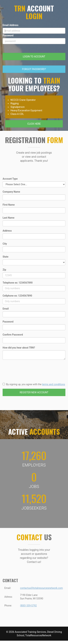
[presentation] (29, 369)
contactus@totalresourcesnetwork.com (41, 588)
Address (7, 231)
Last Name (9, 218)
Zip (4, 270)
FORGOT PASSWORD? (34, 69)
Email (6, 309)
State (5, 257)
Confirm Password (13, 335)
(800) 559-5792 (28, 606)
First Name (9, 205)
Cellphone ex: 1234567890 (17, 296)
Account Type (10, 179)
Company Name (11, 192)
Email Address (11, 25)
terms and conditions (54, 384)
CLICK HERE (34, 124)
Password (8, 35)
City (5, 244)
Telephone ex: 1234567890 (18, 283)
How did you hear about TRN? (19, 348)
